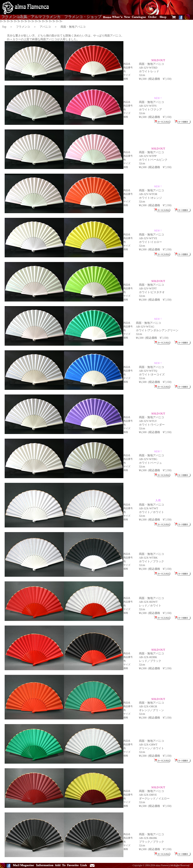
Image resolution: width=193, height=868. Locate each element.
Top (4, 27)
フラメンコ (23, 27)
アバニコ (45, 27)
